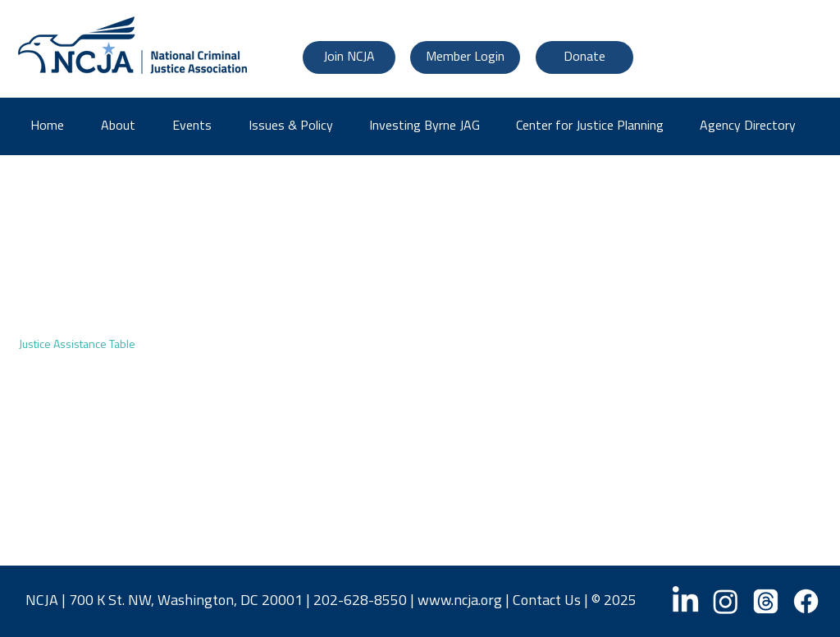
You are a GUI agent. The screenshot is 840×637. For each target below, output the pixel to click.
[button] (753, 126)
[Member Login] (465, 57)
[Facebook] (806, 601)
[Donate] (584, 57)
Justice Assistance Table (77, 345)
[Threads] (766, 601)
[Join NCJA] (349, 57)
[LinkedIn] (685, 601)
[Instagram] (726, 601)
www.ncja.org (460, 601)
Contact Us (547, 601)
